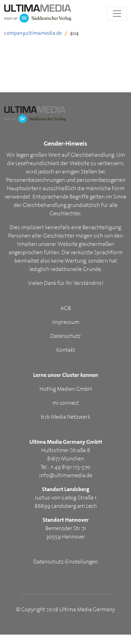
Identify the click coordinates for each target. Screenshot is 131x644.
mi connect (66, 403)
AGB (66, 308)
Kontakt (66, 350)
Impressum (66, 322)
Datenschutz (65, 336)
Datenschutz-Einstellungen (65, 562)
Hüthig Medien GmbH (66, 389)
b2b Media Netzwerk (65, 417)
